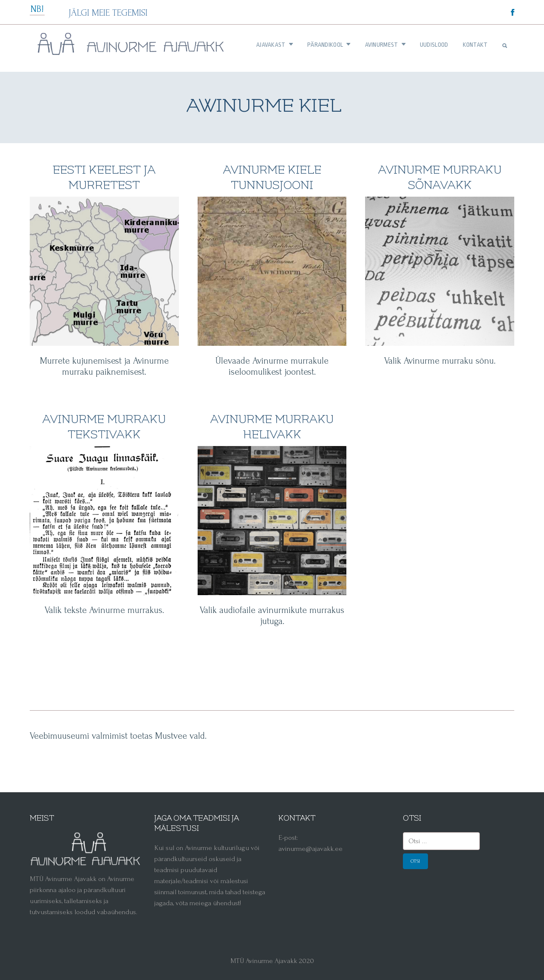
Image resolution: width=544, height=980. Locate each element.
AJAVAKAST (275, 45)
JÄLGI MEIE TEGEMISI (108, 13)
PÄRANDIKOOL (329, 45)
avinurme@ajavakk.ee (310, 849)
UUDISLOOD (434, 45)
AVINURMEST (385, 45)
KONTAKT (475, 45)
